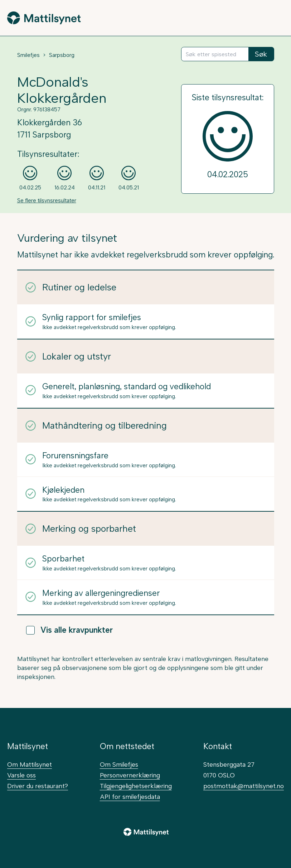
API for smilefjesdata (130, 797)
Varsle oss (21, 775)
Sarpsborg (62, 55)
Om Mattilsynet (30, 764)
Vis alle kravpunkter (69, 630)
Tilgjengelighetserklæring (136, 786)
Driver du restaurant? (38, 786)
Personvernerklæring (130, 775)
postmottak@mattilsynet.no (244, 786)
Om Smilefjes (119, 764)
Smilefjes (28, 55)
